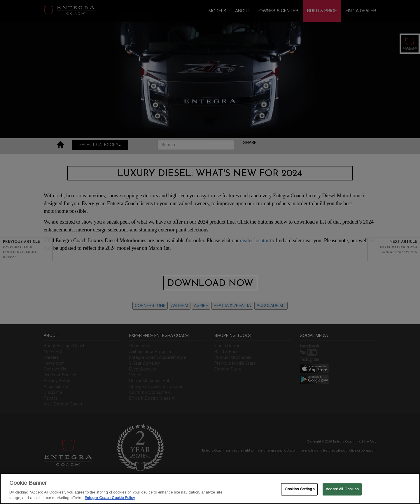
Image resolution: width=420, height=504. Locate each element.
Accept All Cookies (342, 489)
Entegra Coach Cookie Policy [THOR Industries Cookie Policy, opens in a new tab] (110, 498)
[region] (210, 489)
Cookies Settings (300, 489)
